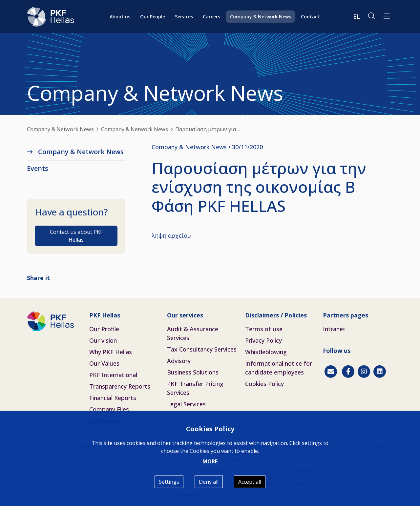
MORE (210, 461)
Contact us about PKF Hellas (76, 236)
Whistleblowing (266, 352)
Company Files (109, 409)
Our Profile (104, 329)
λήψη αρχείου (171, 235)
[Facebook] (348, 372)
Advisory (179, 361)
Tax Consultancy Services (202, 349)
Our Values (104, 363)
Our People (153, 17)
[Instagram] (364, 372)
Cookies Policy (264, 384)
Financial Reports (113, 398)
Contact (310, 17)
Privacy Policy (263, 340)
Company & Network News (261, 17)
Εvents (38, 168)
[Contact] (331, 372)
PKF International (113, 375)
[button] (387, 16)
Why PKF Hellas (111, 352)
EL (357, 16)
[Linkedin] (380, 372)
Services (184, 17)
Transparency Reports (120, 386)
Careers (211, 17)
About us (120, 17)
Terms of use (264, 329)
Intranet (334, 329)
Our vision (103, 340)
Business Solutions (193, 372)
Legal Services (186, 404)
